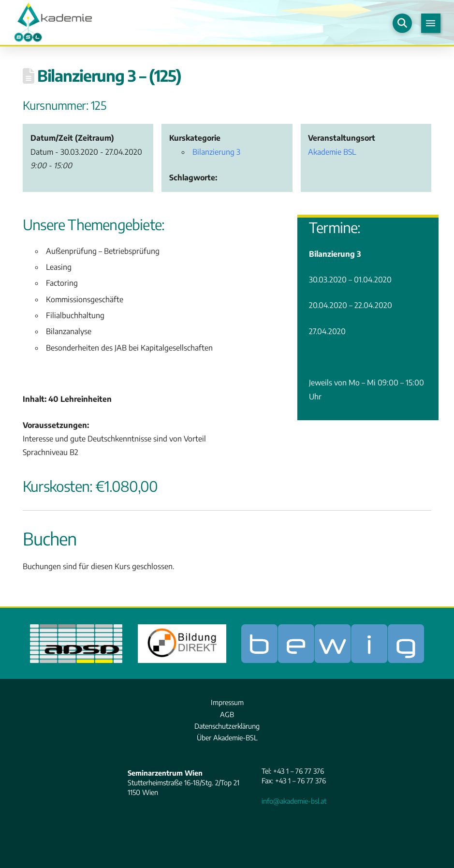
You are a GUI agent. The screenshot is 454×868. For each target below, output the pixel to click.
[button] (402, 23)
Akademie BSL (332, 152)
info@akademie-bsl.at (294, 801)
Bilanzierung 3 (216, 152)
